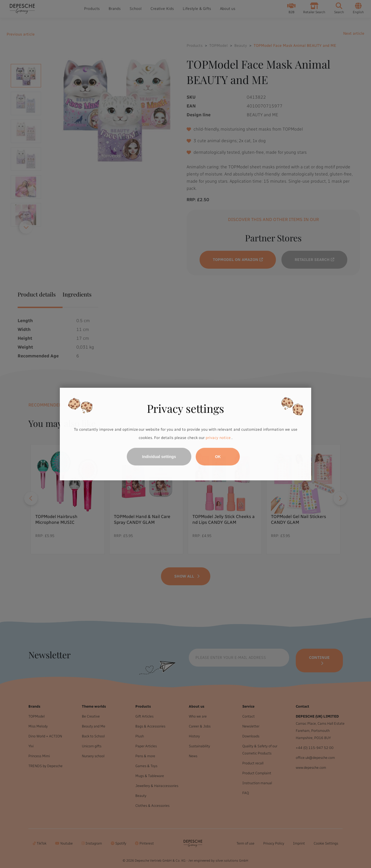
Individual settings (159, 457)
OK (218, 457)
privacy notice (218, 438)
